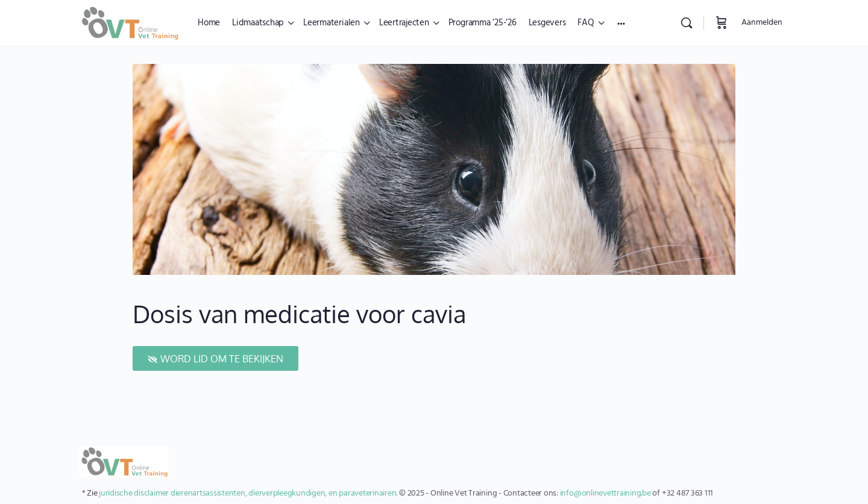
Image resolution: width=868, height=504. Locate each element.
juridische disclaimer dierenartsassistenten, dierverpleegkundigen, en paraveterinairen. (248, 493)
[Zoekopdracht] (687, 23)
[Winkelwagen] (722, 23)
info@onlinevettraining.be (605, 493)
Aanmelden (762, 23)
